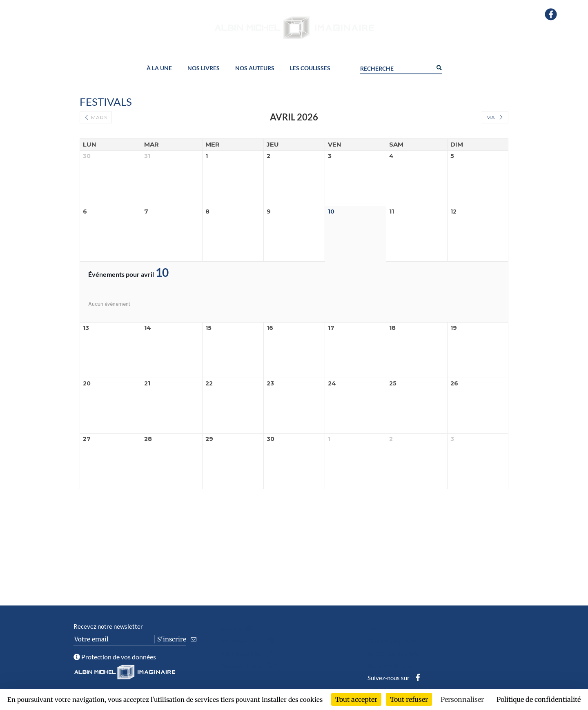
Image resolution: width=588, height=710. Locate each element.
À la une (159, 68)
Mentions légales (391, 665)
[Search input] (396, 67)
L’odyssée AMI (249, 641)
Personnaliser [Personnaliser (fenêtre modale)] (462, 699)
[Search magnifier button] (439, 67)
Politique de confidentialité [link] (539, 699)
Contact (378, 629)
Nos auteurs (255, 68)
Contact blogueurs (392, 641)
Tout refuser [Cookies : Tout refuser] (409, 699)
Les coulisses (310, 68)
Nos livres (204, 68)
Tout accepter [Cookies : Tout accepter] (356, 699)
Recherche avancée (394, 653)
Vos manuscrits (249, 653)
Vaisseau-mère (250, 665)
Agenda (238, 629)
